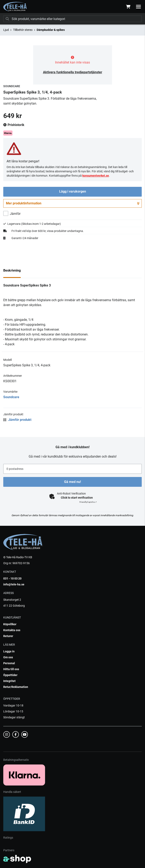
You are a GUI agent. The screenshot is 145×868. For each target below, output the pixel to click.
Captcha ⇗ (88, 502)
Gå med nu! (72, 482)
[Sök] (72, 19)
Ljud (6, 30)
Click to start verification (77, 498)
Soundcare (11, 397)
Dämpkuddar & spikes (51, 30)
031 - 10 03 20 (12, 578)
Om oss (8, 657)
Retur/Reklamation (16, 687)
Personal (9, 663)
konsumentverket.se (96, 176)
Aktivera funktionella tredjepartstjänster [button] (73, 72)
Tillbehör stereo (23, 30)
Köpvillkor (10, 624)
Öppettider (10, 675)
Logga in (9, 651)
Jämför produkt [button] (17, 420)
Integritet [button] (9, 681)
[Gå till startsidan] (15, 7)
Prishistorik (14, 125)
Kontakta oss (12, 630)
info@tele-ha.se (14, 584)
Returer (8, 636)
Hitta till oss (11, 669)
